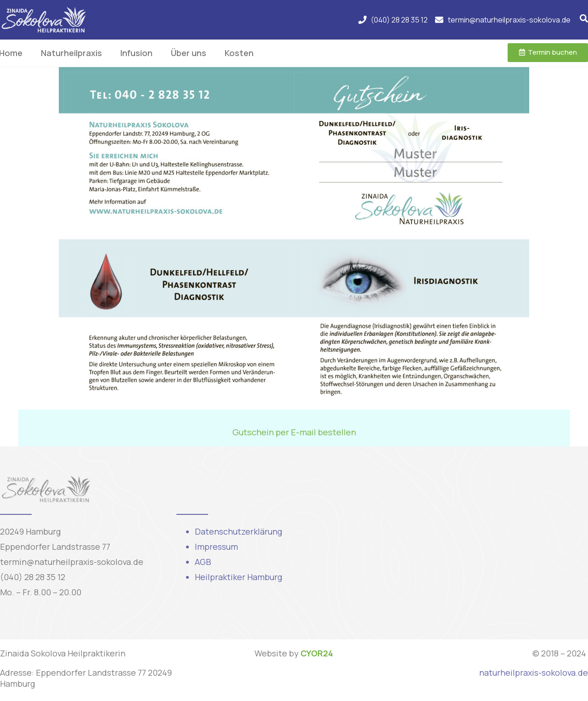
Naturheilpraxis (71, 53)
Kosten (239, 53)
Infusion (136, 53)
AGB (203, 562)
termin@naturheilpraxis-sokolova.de (72, 562)
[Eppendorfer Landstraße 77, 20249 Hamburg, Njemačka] (470, 543)
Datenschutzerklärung (238, 531)
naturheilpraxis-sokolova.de (534, 673)
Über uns (189, 53)
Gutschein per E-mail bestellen (294, 432)
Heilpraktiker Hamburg (238, 577)
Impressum (216, 547)
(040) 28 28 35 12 (33, 577)
